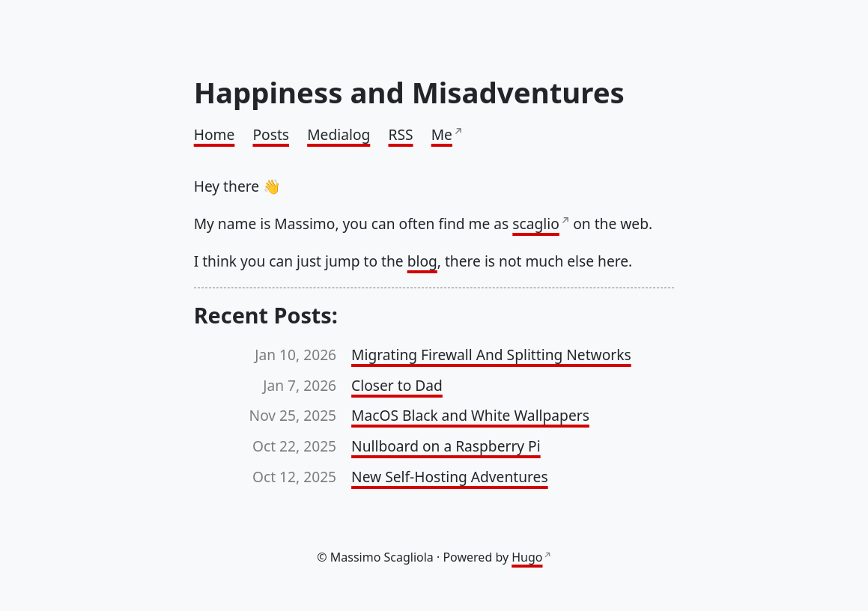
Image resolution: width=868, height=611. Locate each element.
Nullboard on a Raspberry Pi (446, 446)
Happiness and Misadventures (409, 92)
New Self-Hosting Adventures (450, 477)
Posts (271, 134)
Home (215, 134)
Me (442, 134)
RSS (400, 134)
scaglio (535, 224)
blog (422, 261)
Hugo (527, 557)
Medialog (339, 134)
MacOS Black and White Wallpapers (470, 415)
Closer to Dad (397, 385)
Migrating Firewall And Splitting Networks (491, 355)
